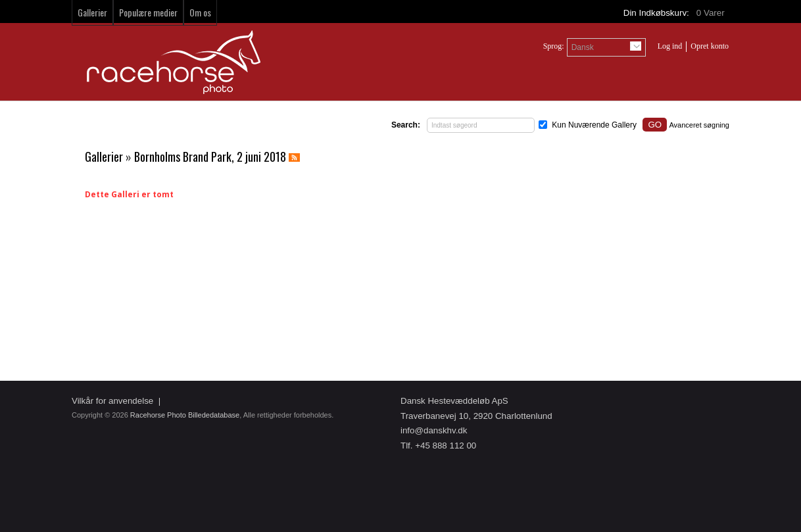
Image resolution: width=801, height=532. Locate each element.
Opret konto (710, 46)
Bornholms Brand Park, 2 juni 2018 (210, 157)
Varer (712, 13)
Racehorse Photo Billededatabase (185, 415)
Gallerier (92, 12)
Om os (200, 12)
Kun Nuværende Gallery (594, 125)
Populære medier (148, 12)
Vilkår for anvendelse (112, 401)
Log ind (670, 46)
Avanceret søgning (699, 125)
